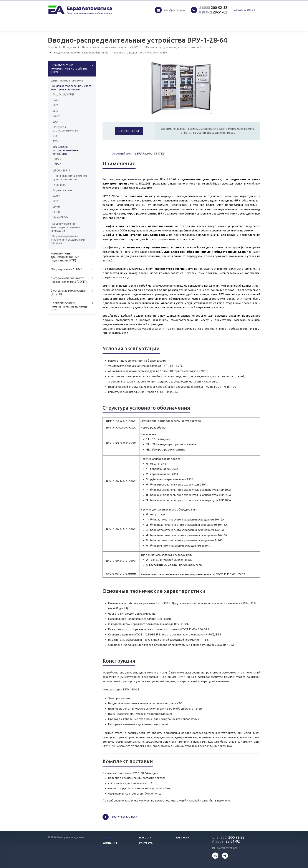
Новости (145, 838)
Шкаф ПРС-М (60, 217)
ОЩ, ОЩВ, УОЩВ (64, 94)
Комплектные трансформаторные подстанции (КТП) (65, 257)
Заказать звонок (244, 10)
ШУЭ (55, 105)
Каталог (108, 838)
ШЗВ (55, 201)
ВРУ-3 (58, 159)
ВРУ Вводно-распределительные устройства (66, 150)
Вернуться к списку (120, 817)
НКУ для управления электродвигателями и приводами (65, 227)
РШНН (56, 212)
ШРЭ (55, 111)
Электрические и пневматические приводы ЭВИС (69, 306)
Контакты (146, 843)
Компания (110, 843)
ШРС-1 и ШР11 (61, 170)
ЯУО (55, 141)
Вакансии (183, 838)
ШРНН (56, 207)
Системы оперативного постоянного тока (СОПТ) (69, 280)
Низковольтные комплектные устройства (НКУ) (69, 68)
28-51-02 (213, 12)
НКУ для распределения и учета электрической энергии (71, 88)
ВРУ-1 (58, 164)
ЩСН (55, 122)
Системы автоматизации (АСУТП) (69, 292)
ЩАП (56, 100)
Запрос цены (129, 131)
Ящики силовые (62, 190)
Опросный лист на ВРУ (127, 153)
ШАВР (56, 116)
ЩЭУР (56, 196)
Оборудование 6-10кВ (67, 269)
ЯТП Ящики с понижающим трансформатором (70, 178)
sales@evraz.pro (174, 10)
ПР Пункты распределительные (66, 129)
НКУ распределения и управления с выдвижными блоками (68, 240)
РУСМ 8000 (59, 185)
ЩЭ (55, 136)
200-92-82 (213, 8)
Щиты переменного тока (67, 81)
